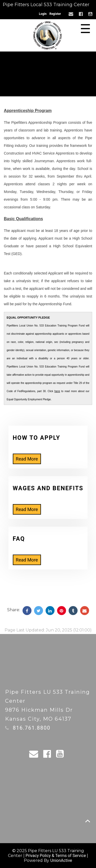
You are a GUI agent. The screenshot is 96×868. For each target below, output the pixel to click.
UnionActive (61, 860)
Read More (27, 459)
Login (43, 14)
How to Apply (37, 438)
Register (55, 14)
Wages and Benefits (48, 488)
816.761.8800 (32, 728)
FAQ (19, 539)
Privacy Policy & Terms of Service (56, 856)
